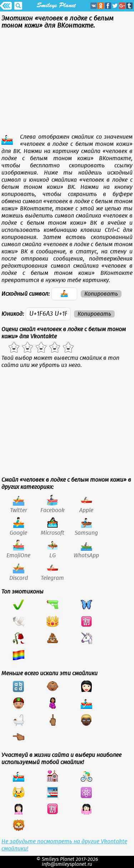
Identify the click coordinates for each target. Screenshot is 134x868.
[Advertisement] (67, 83)
